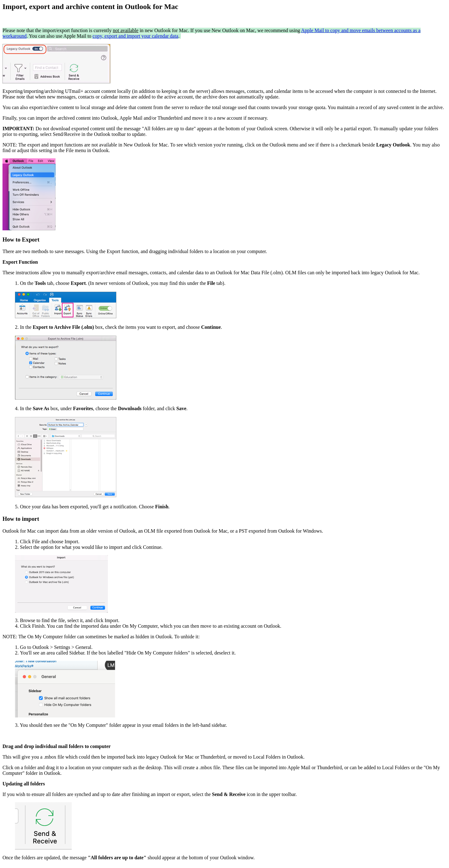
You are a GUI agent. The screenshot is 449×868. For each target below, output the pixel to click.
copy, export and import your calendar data (135, 36)
